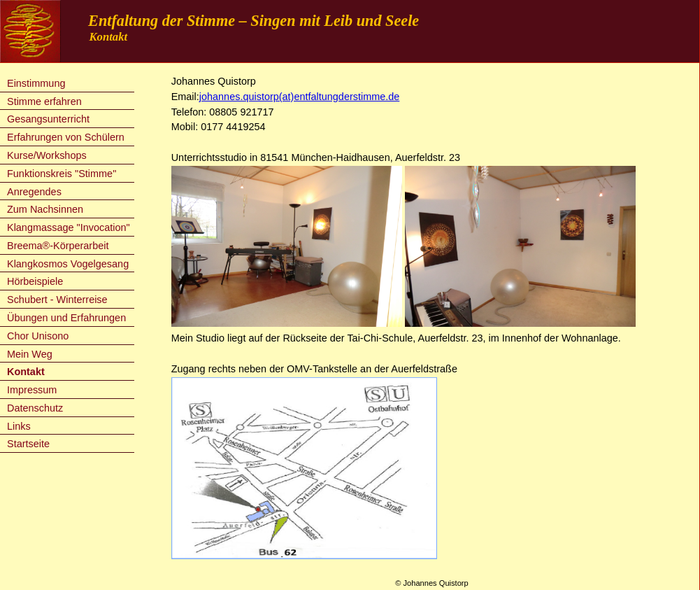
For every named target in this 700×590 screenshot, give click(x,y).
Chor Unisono (38, 336)
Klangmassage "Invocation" (69, 227)
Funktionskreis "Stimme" (62, 174)
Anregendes (34, 192)
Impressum (32, 390)
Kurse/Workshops (47, 155)
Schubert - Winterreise (57, 300)
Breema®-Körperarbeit (58, 246)
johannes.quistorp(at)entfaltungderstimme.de (300, 97)
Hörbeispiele (35, 281)
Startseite (28, 444)
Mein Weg (30, 354)
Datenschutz (35, 408)
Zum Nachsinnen (45, 209)
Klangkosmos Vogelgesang (68, 264)
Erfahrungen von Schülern (66, 137)
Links (19, 426)
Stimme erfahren (44, 101)
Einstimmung (36, 83)
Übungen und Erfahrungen (66, 318)
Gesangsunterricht (48, 119)
